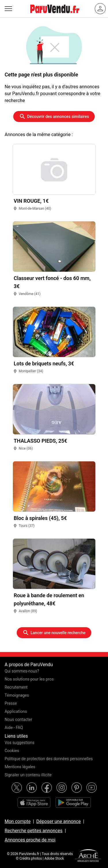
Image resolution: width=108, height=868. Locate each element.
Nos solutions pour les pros (29, 679)
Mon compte (18, 821)
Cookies (12, 751)
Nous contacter (18, 719)
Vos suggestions (20, 743)
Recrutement (16, 687)
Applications (16, 711)
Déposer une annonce (59, 821)
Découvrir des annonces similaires (54, 117)
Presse (11, 703)
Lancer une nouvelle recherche (54, 633)
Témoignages (17, 695)
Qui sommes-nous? (22, 671)
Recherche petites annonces (34, 831)
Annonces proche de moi (30, 840)
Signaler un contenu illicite (28, 775)
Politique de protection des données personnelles (49, 759)
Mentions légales (20, 767)
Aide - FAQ (14, 728)
